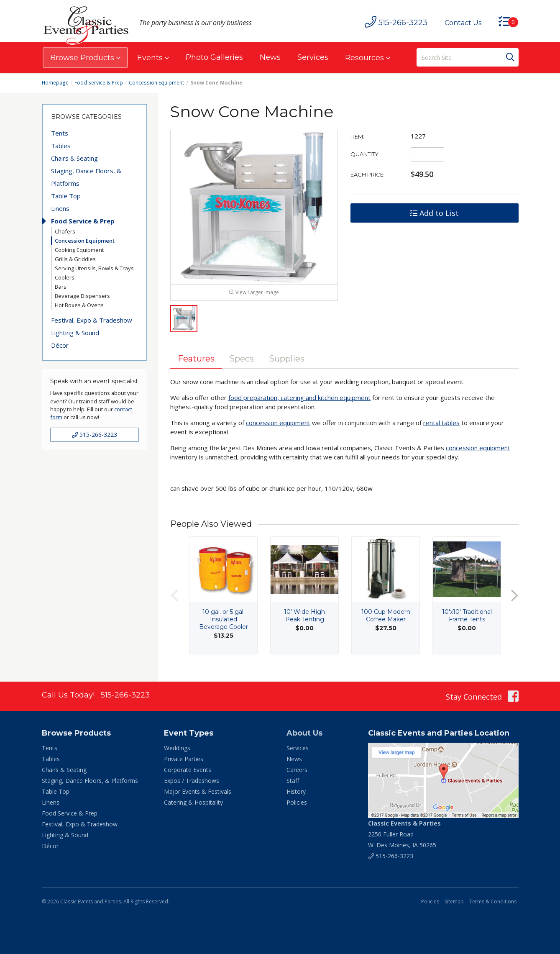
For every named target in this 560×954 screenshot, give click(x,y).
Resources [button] (368, 58)
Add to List (434, 213)
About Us (304, 734)
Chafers (65, 231)
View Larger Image (254, 293)
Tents (60, 133)
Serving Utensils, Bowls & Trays (94, 268)
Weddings (177, 749)
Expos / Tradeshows (192, 781)
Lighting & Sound (75, 333)
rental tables (441, 423)
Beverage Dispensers (82, 296)
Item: (357, 136)
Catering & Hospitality (193, 803)
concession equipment (278, 423)
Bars (61, 287)
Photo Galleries (214, 57)
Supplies (287, 359)
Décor (60, 345)
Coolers (65, 277)
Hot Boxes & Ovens (79, 305)
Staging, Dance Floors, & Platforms (86, 177)
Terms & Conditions (493, 902)
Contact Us (463, 23)
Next (514, 596)
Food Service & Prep (98, 83)
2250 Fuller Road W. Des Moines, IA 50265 (404, 835)
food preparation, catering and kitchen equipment (299, 398)
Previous (174, 596)
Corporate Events (188, 771)
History (296, 792)
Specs (242, 359)
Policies (297, 803)
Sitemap (454, 902)
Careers (297, 771)
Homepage (55, 83)
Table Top (66, 196)
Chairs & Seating (74, 158)
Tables (61, 146)
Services (313, 57)
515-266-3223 (95, 435)
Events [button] (153, 58)
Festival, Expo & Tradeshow (92, 320)
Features (196, 359)
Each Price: (368, 174)
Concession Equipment (156, 83)
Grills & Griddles (75, 259)
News (270, 57)
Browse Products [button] (85, 58)
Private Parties (184, 760)
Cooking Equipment (79, 250)
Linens (60, 208)
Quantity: (365, 154)
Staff (293, 781)
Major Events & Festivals (198, 792)
